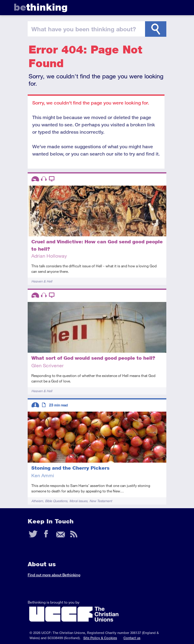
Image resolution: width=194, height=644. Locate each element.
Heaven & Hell (42, 281)
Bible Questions (56, 501)
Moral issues (78, 501)
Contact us (132, 638)
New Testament (101, 501)
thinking (41, 7)
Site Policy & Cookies (100, 638)
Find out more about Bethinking (54, 575)
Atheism (37, 501)
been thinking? (84, 29)
